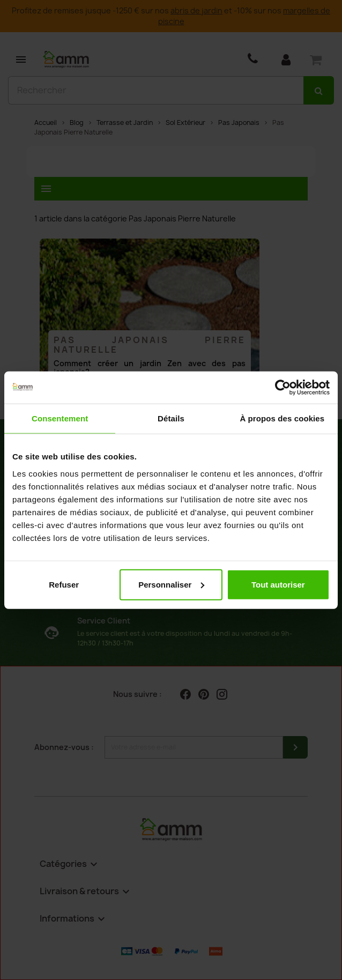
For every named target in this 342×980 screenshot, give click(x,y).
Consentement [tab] (60, 418)
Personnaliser (171, 584)
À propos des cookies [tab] (282, 418)
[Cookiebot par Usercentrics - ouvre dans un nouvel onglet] (283, 388)
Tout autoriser (278, 584)
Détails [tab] (171, 418)
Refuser (64, 584)
